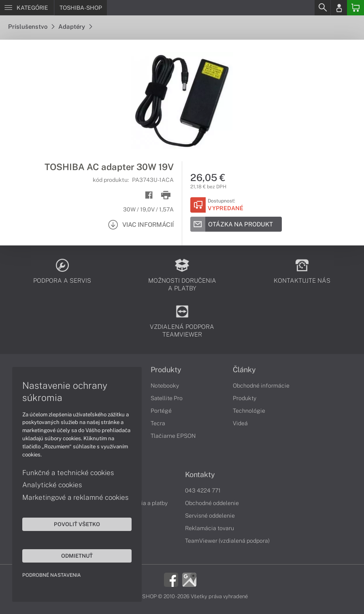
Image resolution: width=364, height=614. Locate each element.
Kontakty (200, 475)
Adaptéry (75, 27)
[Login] (339, 8)
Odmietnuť (77, 556)
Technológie (249, 411)
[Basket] (355, 8)
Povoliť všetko (77, 524)
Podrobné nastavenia (52, 575)
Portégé (161, 411)
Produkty (166, 370)
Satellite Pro (167, 398)
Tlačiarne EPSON (173, 436)
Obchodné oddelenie (212, 503)
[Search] (322, 8)
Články (244, 370)
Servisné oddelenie (210, 516)
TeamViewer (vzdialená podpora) (227, 541)
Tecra (158, 423)
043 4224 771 (203, 490)
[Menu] (27, 8)
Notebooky (165, 386)
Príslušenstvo (31, 27)
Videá (240, 423)
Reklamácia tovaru (210, 528)
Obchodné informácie (261, 386)
